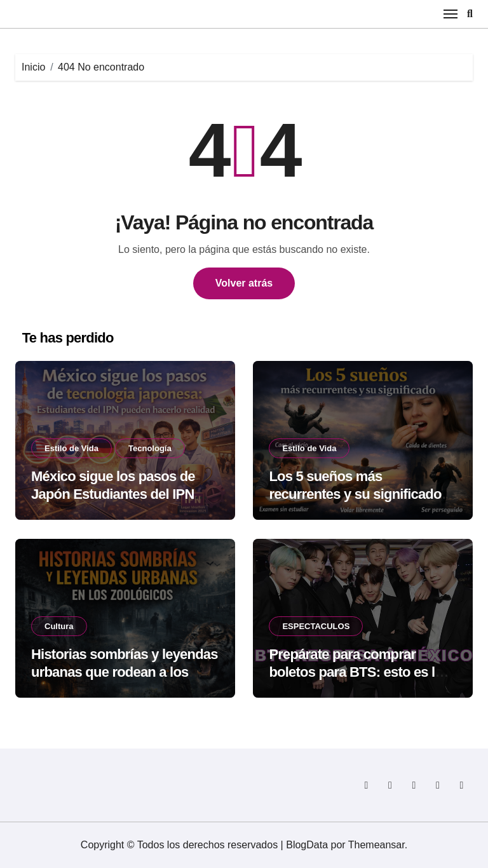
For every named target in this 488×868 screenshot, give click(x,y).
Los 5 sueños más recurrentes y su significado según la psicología (355, 494)
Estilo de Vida (71, 448)
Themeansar (376, 845)
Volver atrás (244, 283)
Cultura (59, 626)
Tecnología (150, 448)
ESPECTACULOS (316, 626)
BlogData (307, 845)
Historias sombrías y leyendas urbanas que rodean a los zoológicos (125, 672)
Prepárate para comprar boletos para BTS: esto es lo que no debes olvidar (356, 672)
